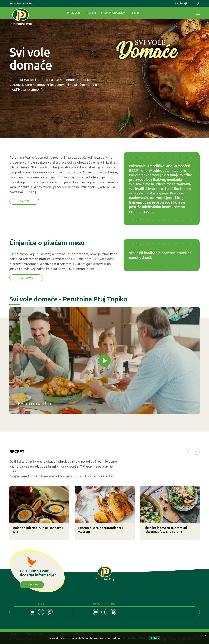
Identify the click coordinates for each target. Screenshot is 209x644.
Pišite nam (32, 585)
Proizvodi (74, 13)
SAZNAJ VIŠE (26, 278)
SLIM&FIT (136, 13)
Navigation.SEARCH (198, 3)
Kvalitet (24, 201)
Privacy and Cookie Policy (133, 638)
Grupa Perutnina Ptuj (21, 3)
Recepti (91, 13)
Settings (155, 638)
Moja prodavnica (113, 13)
